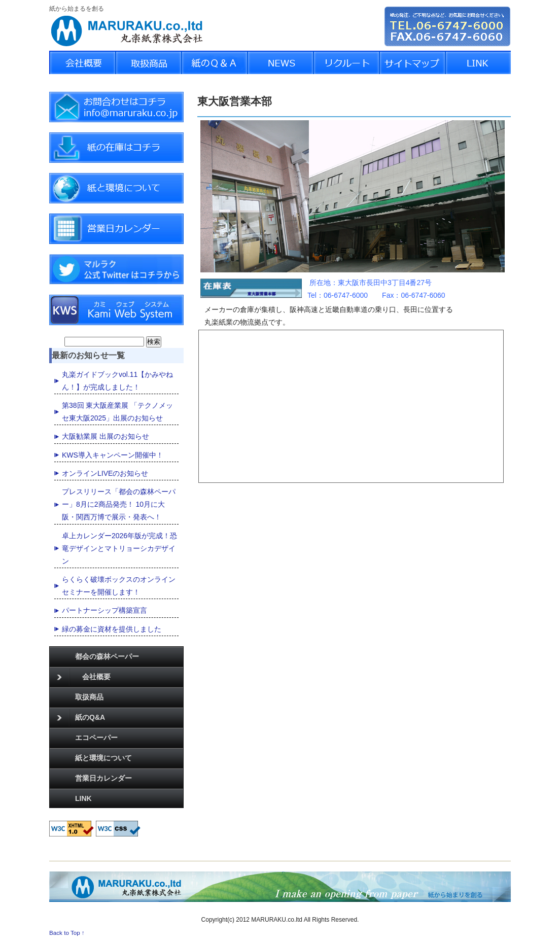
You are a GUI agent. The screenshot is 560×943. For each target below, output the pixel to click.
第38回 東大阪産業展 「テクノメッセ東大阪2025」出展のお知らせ (117, 412)
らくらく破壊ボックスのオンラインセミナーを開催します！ (119, 586)
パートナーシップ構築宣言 (104, 610)
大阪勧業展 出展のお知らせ (106, 436)
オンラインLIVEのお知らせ (105, 473)
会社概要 (84, 677)
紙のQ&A (81, 718)
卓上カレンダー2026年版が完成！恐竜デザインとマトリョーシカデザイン (119, 548)
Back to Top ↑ (67, 933)
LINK (83, 798)
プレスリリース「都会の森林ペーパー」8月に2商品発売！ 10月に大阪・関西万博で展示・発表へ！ (119, 504)
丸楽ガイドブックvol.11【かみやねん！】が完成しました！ (117, 381)
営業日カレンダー (103, 778)
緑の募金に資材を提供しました (112, 629)
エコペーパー (96, 738)
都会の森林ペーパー (107, 656)
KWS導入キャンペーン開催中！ (113, 455)
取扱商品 (89, 697)
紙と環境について (103, 758)
